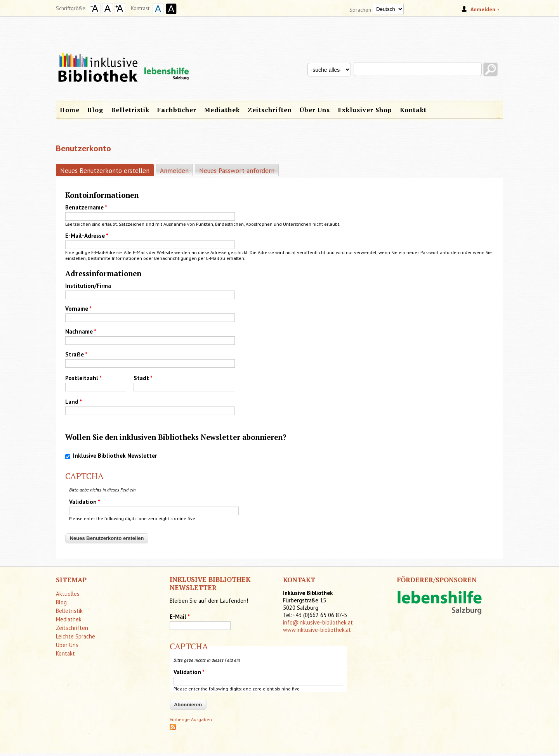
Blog (95, 110)
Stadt (143, 378)
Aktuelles (68, 594)
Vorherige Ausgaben (191, 719)
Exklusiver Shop (365, 110)
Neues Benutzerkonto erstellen (107, 170)
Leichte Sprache (76, 636)
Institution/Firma (88, 286)
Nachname (81, 331)
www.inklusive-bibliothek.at (317, 630)
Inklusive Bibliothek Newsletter (115, 456)
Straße (76, 354)
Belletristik (130, 110)
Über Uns (315, 110)
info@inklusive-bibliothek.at (318, 622)
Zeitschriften (270, 110)
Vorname (78, 309)
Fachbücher (177, 110)
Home (70, 110)
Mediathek (222, 110)
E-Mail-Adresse (87, 236)
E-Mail (180, 617)
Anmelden (174, 171)
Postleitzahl (83, 378)
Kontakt (413, 110)
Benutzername (86, 207)
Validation (85, 502)
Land (74, 402)
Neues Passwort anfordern (237, 171)
